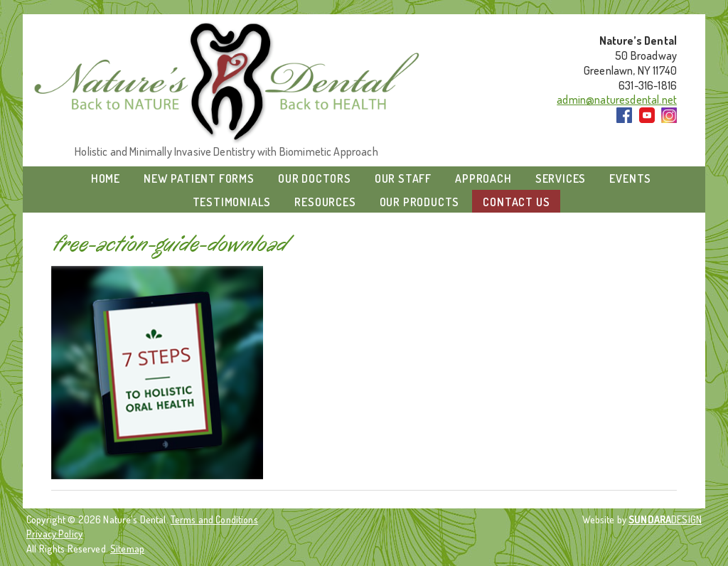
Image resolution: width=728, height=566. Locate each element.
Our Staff (403, 178)
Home (106, 178)
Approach (483, 178)
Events (630, 178)
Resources (325, 202)
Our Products (420, 202)
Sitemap (127, 548)
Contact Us (516, 202)
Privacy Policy (54, 533)
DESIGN (665, 519)
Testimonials (232, 202)
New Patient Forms (199, 178)
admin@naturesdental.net (617, 100)
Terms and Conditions (214, 519)
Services (561, 178)
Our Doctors (315, 178)
